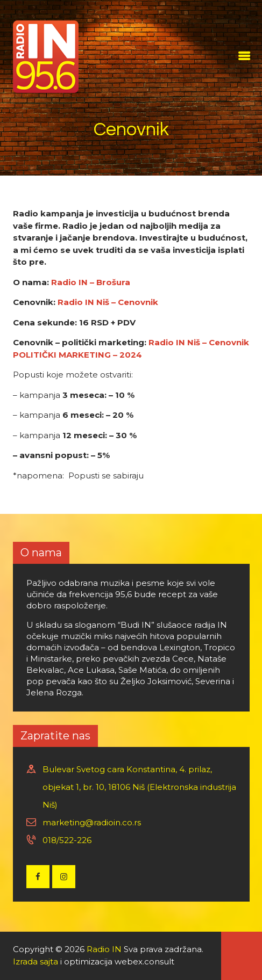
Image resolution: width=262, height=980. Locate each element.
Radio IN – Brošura (91, 282)
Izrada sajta (36, 961)
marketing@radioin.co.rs (92, 822)
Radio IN (104, 949)
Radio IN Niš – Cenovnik (108, 302)
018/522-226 (67, 840)
